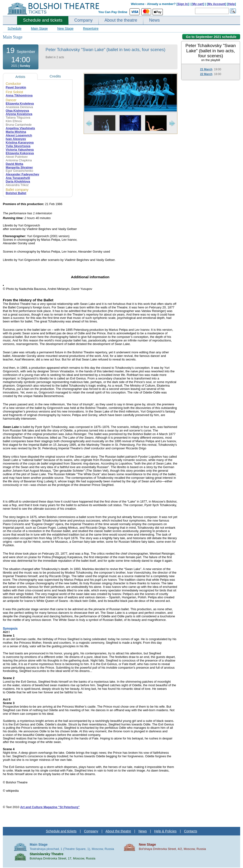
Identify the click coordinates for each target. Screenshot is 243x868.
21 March (206, 69)
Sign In (183, 4)
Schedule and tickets (43, 20)
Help (231, 4)
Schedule (14, 29)
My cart (198, 4)
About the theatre (121, 20)
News (154, 20)
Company (83, 20)
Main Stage (39, 29)
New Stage (65, 29)
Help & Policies (165, 831)
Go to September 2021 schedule (211, 37)
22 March (206, 74)
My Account (217, 4)
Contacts (190, 831)
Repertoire (91, 29)
